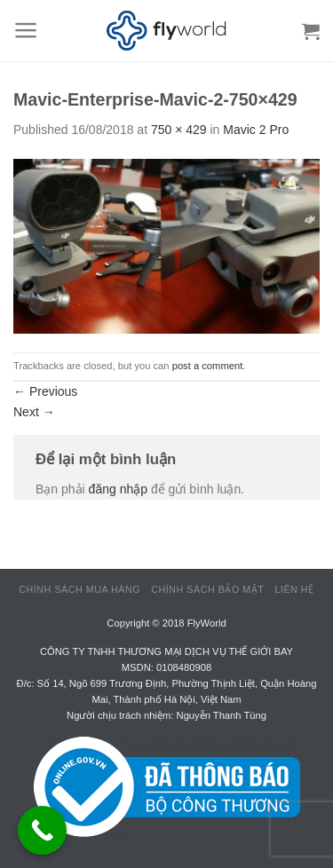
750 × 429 (179, 130)
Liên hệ (294, 589)
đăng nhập (118, 489)
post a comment (208, 366)
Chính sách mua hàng (79, 589)
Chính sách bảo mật (207, 589)
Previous (45, 391)
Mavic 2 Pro (256, 130)
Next (34, 412)
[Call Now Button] (42, 830)
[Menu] (26, 30)
